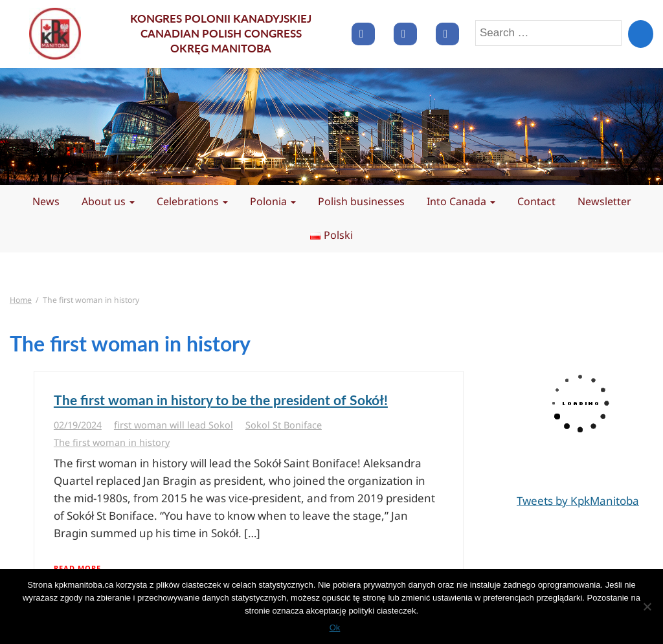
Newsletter (604, 201)
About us (108, 201)
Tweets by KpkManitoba (578, 501)
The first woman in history (112, 442)
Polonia (273, 201)
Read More (77, 568)
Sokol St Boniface (284, 425)
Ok (335, 627)
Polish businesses (361, 201)
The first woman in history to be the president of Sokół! (221, 400)
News (46, 201)
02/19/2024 (78, 425)
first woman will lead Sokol (174, 425)
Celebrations (192, 201)
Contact (536, 201)
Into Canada (461, 201)
